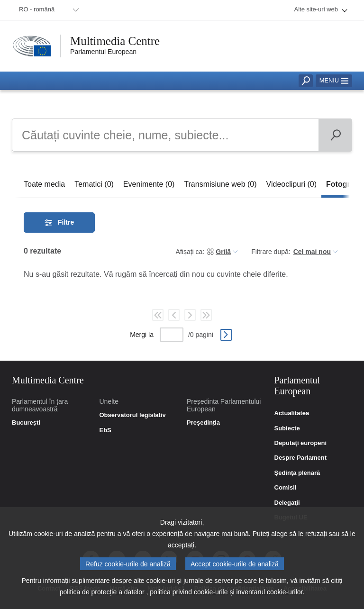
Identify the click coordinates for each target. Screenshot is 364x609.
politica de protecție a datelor (102, 594)
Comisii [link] (286, 488)
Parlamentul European (103, 52)
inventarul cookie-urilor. (270, 594)
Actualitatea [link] (292, 413)
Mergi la (142, 335)
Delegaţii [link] (287, 503)
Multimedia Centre (115, 41)
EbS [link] (105, 430)
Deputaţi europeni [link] (301, 443)
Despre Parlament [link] (301, 458)
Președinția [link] (203, 423)
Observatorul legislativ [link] (133, 415)
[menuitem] (47, 10)
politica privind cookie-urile (189, 594)
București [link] (26, 423)
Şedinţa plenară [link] (297, 473)
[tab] (44, 184)
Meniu (334, 80)
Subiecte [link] (287, 428)
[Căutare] (335, 135)
